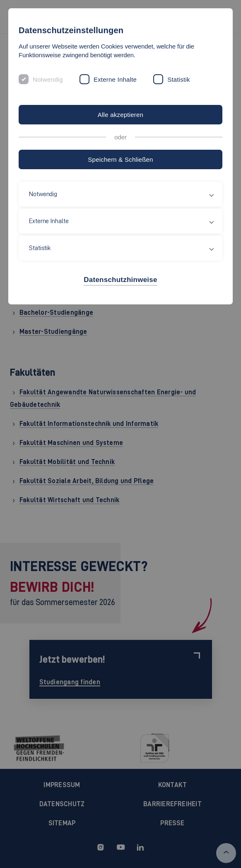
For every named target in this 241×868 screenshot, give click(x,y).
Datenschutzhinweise (120, 280)
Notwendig (48, 79)
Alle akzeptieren (121, 115)
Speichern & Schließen (120, 159)
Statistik (179, 79)
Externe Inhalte (115, 79)
